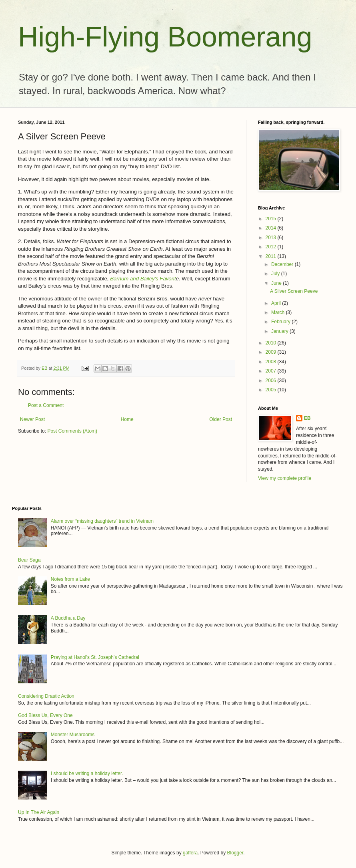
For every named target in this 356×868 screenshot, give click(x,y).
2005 (272, 390)
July (276, 274)
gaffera (190, 853)
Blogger (235, 853)
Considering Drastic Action (46, 696)
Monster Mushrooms (73, 735)
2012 (272, 247)
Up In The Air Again (39, 812)
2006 (272, 381)
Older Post (221, 419)
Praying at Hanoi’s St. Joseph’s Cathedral (95, 657)
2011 (272, 256)
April (277, 303)
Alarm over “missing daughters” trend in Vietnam (102, 521)
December (283, 264)
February (281, 322)
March (279, 312)
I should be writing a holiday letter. (87, 773)
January (280, 331)
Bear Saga (29, 560)
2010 (272, 343)
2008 (272, 362)
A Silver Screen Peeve (294, 291)
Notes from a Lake (70, 579)
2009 (272, 352)
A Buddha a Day (68, 618)
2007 (272, 371)
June (277, 283)
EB (307, 418)
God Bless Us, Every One (45, 715)
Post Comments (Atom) (72, 431)
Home (127, 419)
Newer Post (32, 419)
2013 (272, 238)
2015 (272, 219)
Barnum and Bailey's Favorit (143, 279)
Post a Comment (46, 405)
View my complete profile (285, 478)
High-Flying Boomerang (165, 37)
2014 (272, 228)
